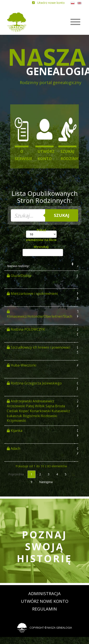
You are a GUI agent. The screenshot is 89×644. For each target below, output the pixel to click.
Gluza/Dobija (19, 276)
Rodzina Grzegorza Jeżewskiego (34, 383)
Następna (46, 482)
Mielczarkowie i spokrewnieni (32, 294)
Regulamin (44, 609)
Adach (14, 448)
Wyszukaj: (42, 250)
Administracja (44, 594)
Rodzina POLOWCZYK (26, 329)
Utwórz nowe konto (45, 601)
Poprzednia (16, 474)
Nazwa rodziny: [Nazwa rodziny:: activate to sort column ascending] (18, 266)
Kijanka (15, 431)
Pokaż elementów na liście (41, 235)
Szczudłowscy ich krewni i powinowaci (39, 347)
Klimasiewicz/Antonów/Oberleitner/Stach (39, 314)
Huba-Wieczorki (22, 365)
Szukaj (62, 215)
